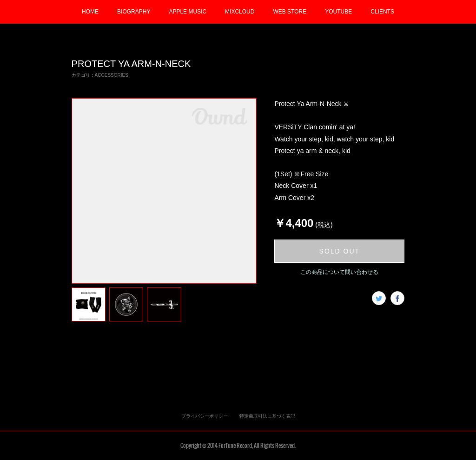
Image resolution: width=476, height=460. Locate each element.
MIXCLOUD (240, 12)
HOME (90, 12)
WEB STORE (290, 12)
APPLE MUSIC (188, 12)
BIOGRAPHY (134, 12)
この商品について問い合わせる (339, 272)
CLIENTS (382, 12)
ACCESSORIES (112, 75)
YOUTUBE (338, 12)
